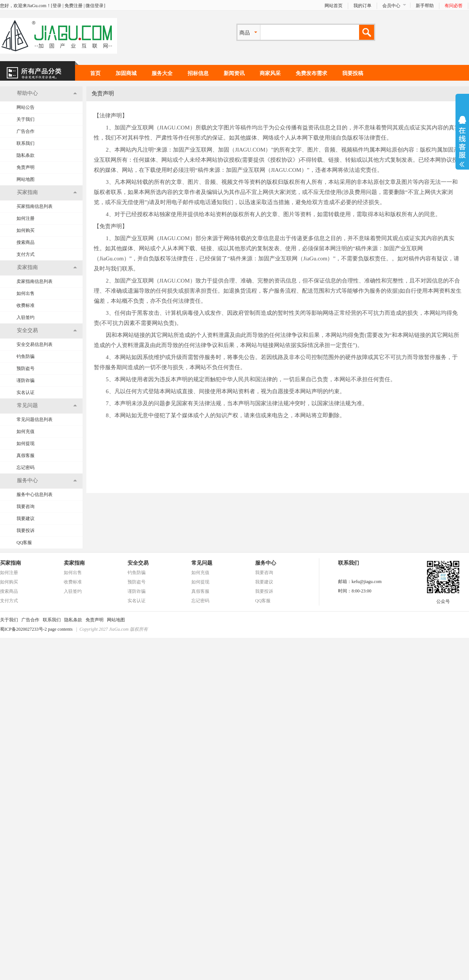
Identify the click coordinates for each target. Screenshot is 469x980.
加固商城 (126, 73)
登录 (57, 6)
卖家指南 (74, 563)
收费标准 (26, 305)
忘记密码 (26, 467)
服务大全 (162, 73)
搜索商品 (26, 242)
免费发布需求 (311, 73)
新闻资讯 (234, 73)
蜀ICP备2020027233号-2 (23, 629)
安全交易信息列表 (35, 344)
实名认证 (26, 392)
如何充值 (26, 431)
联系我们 (26, 143)
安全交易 (138, 563)
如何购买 (26, 230)
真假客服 (26, 455)
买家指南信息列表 (35, 206)
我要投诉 (26, 531)
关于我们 (26, 119)
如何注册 (26, 218)
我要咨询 (26, 507)
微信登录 (95, 6)
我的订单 (362, 6)
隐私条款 (26, 155)
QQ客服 (24, 543)
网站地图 (26, 179)
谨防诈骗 (26, 380)
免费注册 (74, 6)
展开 (462, 141)
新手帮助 (425, 6)
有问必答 (454, 6)
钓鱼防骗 (26, 356)
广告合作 (26, 131)
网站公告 (26, 107)
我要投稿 (353, 73)
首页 (95, 73)
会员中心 (391, 6)
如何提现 (26, 443)
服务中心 (266, 563)
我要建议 (26, 519)
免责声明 (26, 167)
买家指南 (11, 563)
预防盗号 (26, 368)
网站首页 (334, 6)
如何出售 (26, 293)
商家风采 (270, 73)
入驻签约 (26, 317)
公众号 (443, 599)
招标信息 (198, 73)
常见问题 (202, 563)
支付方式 (26, 254)
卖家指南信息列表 (35, 281)
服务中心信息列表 (35, 495)
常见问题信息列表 (35, 419)
